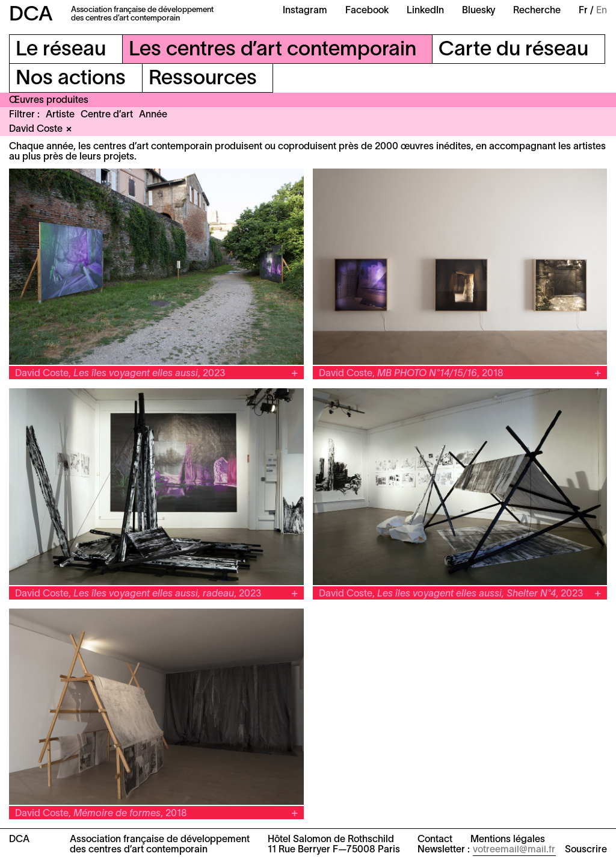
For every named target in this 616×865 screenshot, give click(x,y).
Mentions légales (508, 840)
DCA (31, 15)
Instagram (305, 11)
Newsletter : (444, 850)
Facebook (367, 11)
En (602, 11)
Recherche (537, 11)
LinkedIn (425, 11)
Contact (435, 840)
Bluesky (479, 11)
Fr (583, 11)
